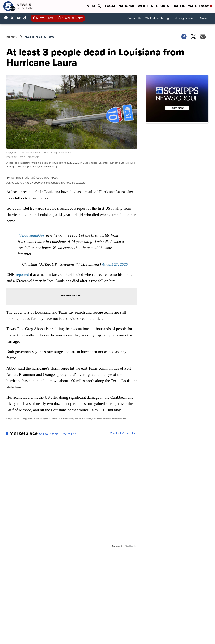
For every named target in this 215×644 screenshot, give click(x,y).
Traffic (179, 6)
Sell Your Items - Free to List (57, 434)
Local (110, 6)
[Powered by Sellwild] (131, 546)
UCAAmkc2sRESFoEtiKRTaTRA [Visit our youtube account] (20, 18)
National (127, 6)
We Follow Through (158, 18)
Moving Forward (185, 18)
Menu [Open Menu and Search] (94, 6)
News (12, 37)
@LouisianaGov (32, 235)
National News (39, 37)
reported (22, 275)
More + (204, 18)
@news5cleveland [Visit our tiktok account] (26, 18)
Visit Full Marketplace (124, 433)
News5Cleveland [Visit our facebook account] (7, 18)
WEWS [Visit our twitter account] (13, 18)
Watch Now (200, 6)
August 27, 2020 (115, 264)
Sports (163, 6)
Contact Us (134, 18)
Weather (146, 6)
